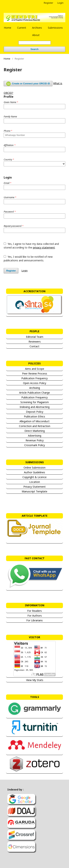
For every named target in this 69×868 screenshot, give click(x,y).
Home (8, 28)
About (36, 35)
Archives (37, 28)
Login (60, 3)
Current (22, 28)
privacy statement (44, 247)
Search (34, 49)
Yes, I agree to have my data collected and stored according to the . (31, 246)
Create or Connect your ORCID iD (28, 84)
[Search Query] (35, 43)
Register (48, 3)
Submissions (55, 28)
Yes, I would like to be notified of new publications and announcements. (28, 259)
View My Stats (35, 680)
